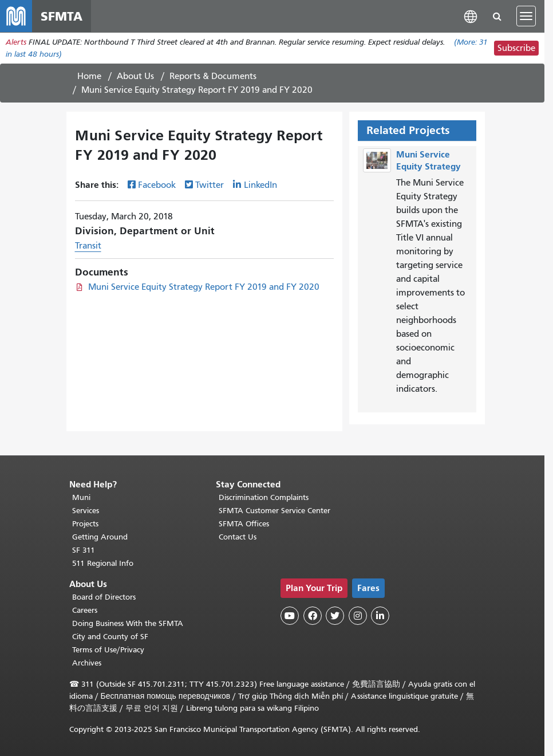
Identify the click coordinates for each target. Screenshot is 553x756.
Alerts (16, 42)
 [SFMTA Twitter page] (335, 616)
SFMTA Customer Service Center (274, 511)
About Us (135, 76)
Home (89, 76)
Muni (81, 497)
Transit (88, 246)
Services (86, 511)
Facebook (157, 185)
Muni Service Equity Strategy (428, 160)
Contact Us (238, 537)
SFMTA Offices (244, 524)
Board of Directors (104, 597)
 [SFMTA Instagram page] (358, 616)
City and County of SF (110, 637)
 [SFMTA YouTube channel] (290, 616)
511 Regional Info (103, 563)
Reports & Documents (213, 76)
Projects (85, 524)
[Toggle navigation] (526, 16)
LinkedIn (260, 185)
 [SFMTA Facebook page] (313, 616)
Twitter (210, 185)
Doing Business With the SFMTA (128, 623)
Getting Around (100, 537)
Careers (85, 610)
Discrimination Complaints (264, 497)
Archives (87, 663)
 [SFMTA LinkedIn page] (380, 616)
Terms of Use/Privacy (108, 650)
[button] (471, 16)
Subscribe (516, 48)
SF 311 (84, 550)
